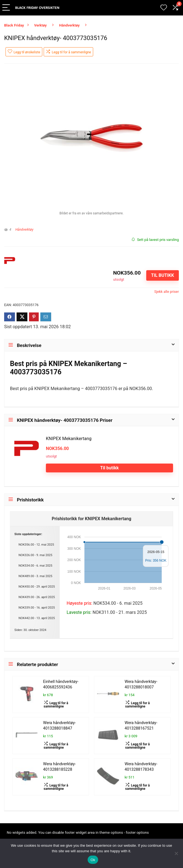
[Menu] (7, 8)
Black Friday (14, 25)
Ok (93, 860)
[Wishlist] (164, 8)
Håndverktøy (69, 25)
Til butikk (162, 275)
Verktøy (40, 25)
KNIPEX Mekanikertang (69, 439)
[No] (176, 853)
